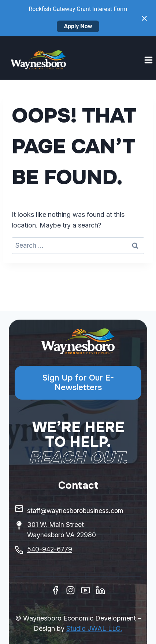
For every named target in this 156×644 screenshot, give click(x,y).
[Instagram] (70, 590)
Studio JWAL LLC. (94, 628)
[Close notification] (144, 18)
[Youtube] (86, 590)
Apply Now (78, 26)
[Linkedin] (101, 590)
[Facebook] (55, 590)
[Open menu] (148, 60)
